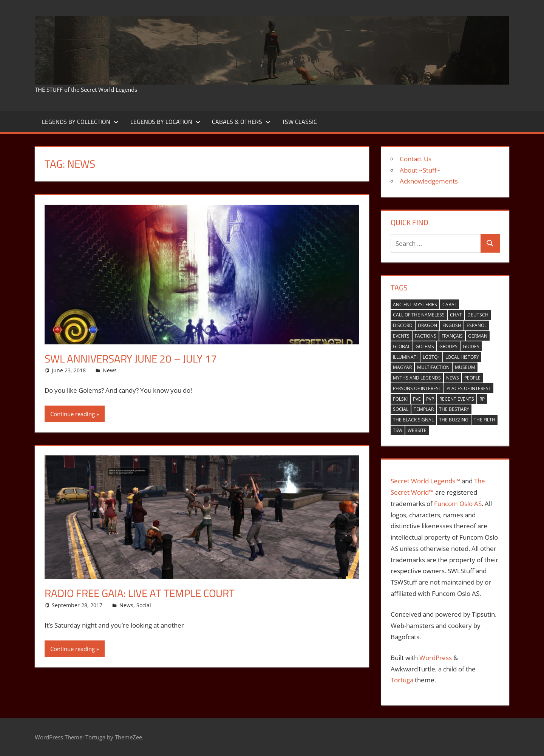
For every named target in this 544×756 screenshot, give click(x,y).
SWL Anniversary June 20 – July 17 (131, 359)
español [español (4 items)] (477, 325)
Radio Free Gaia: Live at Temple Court (140, 593)
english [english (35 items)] (452, 325)
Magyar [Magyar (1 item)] (402, 367)
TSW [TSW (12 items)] (398, 430)
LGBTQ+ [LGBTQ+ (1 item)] (431, 357)
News (110, 370)
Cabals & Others (241, 122)
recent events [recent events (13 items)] (457, 399)
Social (144, 605)
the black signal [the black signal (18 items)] (413, 420)
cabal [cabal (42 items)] (450, 305)
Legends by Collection (80, 122)
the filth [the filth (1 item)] (484, 420)
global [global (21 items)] (402, 346)
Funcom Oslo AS (458, 504)
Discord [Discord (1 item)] (403, 325)
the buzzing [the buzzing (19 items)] (454, 420)
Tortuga (402, 680)
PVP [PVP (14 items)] (430, 399)
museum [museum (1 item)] (465, 367)
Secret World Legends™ (425, 481)
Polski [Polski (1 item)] (400, 399)
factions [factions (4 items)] (426, 336)
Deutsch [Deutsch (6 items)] (478, 315)
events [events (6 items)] (401, 336)
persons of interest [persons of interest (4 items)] (417, 388)
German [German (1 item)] (478, 336)
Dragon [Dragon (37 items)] (427, 325)
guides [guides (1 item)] (471, 346)
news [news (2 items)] (453, 378)
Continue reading (73, 414)
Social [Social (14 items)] (401, 409)
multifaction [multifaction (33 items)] (433, 367)
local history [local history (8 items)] (462, 357)
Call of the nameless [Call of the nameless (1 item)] (419, 315)
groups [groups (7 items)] (448, 346)
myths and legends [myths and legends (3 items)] (417, 378)
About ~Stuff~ (420, 170)
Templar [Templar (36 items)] (424, 409)
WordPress (436, 658)
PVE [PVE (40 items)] (417, 399)
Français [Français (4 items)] (452, 336)
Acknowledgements (429, 181)
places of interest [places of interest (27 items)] (469, 388)
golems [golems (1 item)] (425, 346)
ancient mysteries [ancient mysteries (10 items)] (415, 305)
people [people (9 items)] (472, 378)
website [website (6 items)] (417, 430)
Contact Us (416, 159)
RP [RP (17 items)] (482, 399)
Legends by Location (165, 122)
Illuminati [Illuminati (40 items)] (405, 357)
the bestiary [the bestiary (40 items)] (454, 409)
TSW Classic (299, 122)
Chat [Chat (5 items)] (456, 315)
